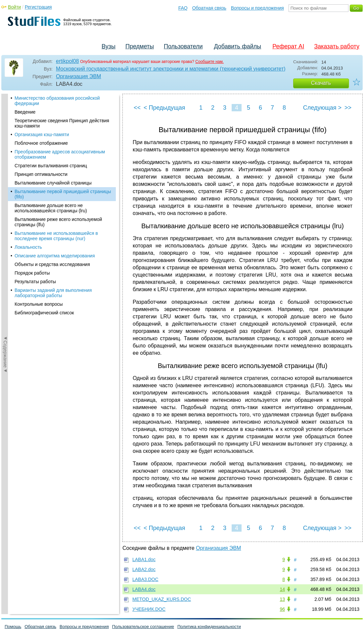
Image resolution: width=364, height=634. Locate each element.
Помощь (13, 627)
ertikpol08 (67, 61)
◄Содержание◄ (5, 210)
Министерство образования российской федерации (57, 101)
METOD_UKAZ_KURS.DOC (162, 599)
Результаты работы (35, 282)
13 (282, 599)
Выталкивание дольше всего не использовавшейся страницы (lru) (51, 208)
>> (348, 108)
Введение (25, 112)
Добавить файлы (237, 46)
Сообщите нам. (209, 62)
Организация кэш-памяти (42, 134)
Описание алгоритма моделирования (55, 256)
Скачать (321, 83)
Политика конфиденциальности (209, 627)
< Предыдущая (164, 108)
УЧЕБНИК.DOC (149, 609)
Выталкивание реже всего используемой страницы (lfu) (58, 222)
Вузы (109, 46)
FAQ (183, 8)
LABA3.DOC (145, 579)
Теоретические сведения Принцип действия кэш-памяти (62, 123)
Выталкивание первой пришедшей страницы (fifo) (63, 194)
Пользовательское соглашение (143, 627)
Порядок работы (32, 273)
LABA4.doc (144, 589)
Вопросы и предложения (257, 8)
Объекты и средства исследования (52, 264)
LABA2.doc (144, 569)
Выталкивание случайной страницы (53, 183)
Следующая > (322, 108)
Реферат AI (288, 46)
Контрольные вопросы (39, 304)
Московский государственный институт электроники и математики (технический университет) (171, 69)
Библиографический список (44, 313)
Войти (14, 7)
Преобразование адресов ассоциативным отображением (60, 154)
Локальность (28, 247)
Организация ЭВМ (78, 76)
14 (282, 589)
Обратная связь (209, 8)
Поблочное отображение (41, 143)
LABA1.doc (144, 559)
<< (137, 108)
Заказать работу (337, 46)
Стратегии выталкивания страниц (51, 166)
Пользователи (183, 46)
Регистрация (38, 7)
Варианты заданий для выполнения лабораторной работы (53, 293)
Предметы (140, 46)
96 (282, 609)
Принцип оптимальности (41, 174)
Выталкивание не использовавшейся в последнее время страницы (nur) (56, 236)
